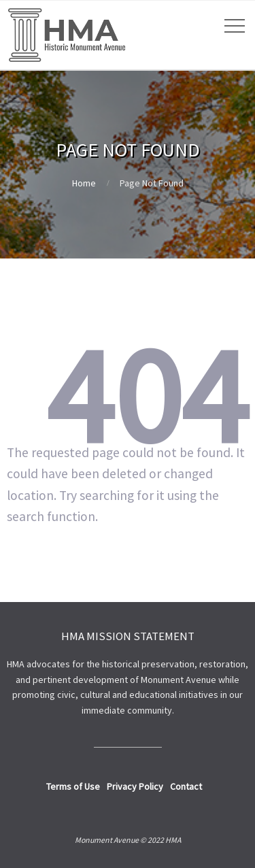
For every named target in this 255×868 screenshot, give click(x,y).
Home (84, 183)
